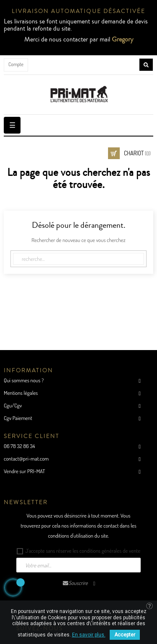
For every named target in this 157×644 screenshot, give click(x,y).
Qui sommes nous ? (24, 380)
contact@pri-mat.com (26, 459)
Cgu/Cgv (13, 405)
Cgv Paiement (18, 418)
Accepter (125, 635)
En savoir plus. (89, 635)
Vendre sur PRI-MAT (24, 471)
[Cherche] (78, 259)
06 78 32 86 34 (19, 446)
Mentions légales (21, 393)
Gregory (122, 39)
